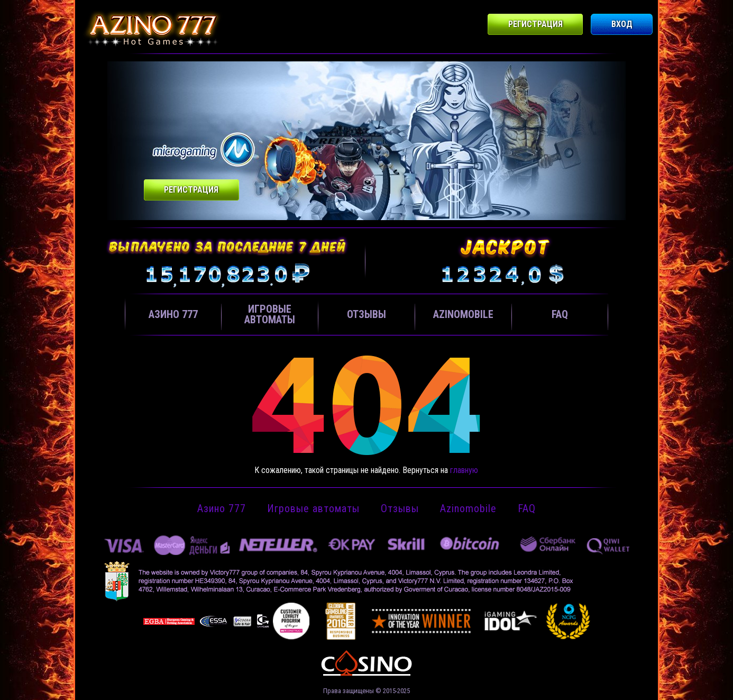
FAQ (560, 314)
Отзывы (366, 314)
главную (464, 470)
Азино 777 (173, 314)
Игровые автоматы (270, 314)
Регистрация (535, 24)
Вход (622, 24)
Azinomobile (463, 314)
